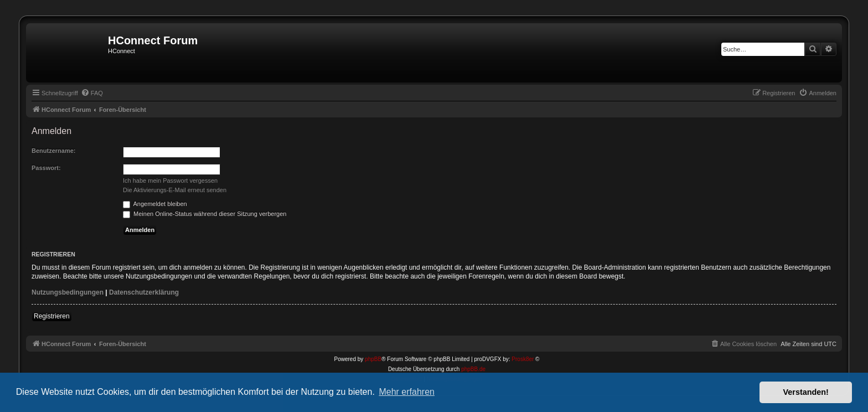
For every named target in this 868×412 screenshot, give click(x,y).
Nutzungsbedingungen (68, 292)
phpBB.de (473, 369)
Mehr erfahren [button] (407, 392)
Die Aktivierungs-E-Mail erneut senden (175, 190)
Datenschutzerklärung (144, 292)
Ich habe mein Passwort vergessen (170, 181)
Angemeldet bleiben (155, 204)
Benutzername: (53, 151)
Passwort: (46, 168)
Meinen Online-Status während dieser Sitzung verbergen (205, 214)
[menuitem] (92, 93)
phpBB (373, 359)
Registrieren (52, 316)
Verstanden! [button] (806, 392)
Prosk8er (523, 359)
